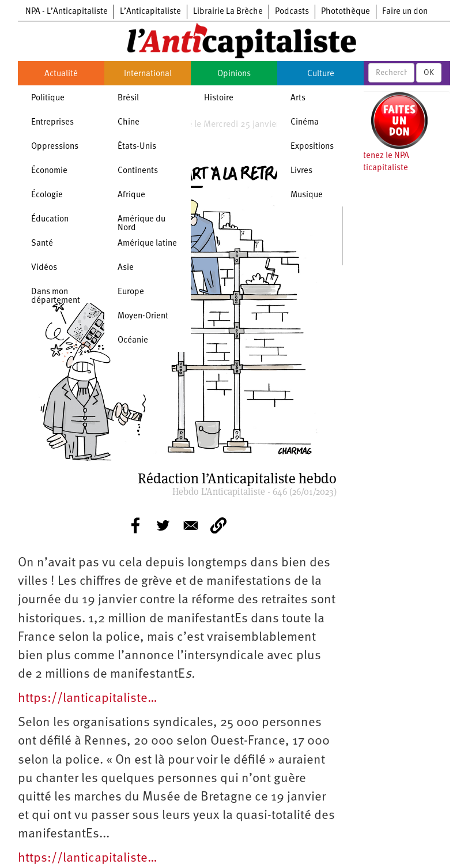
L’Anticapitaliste (150, 12)
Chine (129, 123)
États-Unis (137, 147)
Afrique (131, 195)
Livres (301, 171)
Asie (126, 268)
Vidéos (44, 268)
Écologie (47, 195)
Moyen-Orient (143, 316)
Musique (307, 195)
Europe (131, 292)
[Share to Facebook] (135, 525)
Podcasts (292, 12)
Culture (321, 74)
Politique (48, 98)
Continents (138, 171)
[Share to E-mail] (191, 525)
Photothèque (346, 12)
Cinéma (305, 123)
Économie (49, 171)
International (148, 74)
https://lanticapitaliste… (88, 699)
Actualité (61, 74)
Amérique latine (147, 244)
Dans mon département (56, 296)
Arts (298, 98)
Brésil (128, 98)
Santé (42, 244)
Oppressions (55, 147)
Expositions (312, 147)
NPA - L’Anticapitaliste (67, 12)
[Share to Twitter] (163, 525)
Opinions (234, 74)
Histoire (219, 98)
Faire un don (405, 12)
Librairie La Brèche (228, 12)
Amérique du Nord (141, 224)
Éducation (50, 219)
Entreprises (52, 123)
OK (429, 73)
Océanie (133, 341)
